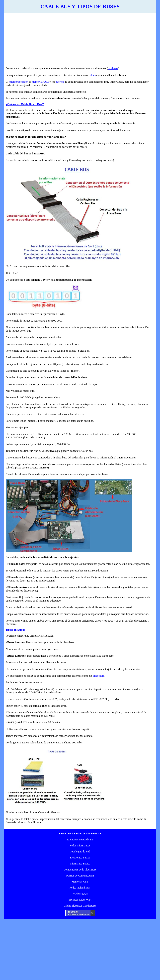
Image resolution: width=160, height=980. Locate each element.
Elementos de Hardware (80, 840)
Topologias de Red (80, 852)
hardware (113, 68)
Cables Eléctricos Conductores (80, 906)
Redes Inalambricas (80, 888)
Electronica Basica (80, 858)
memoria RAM (40, 82)
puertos (59, 82)
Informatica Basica (80, 864)
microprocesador (18, 82)
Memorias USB (80, 882)
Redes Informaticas (80, 846)
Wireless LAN (80, 894)
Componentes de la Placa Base (80, 870)
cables (92, 75)
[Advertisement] (78, 42)
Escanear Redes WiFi (80, 900)
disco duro (99, 676)
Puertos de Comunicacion (80, 876)
